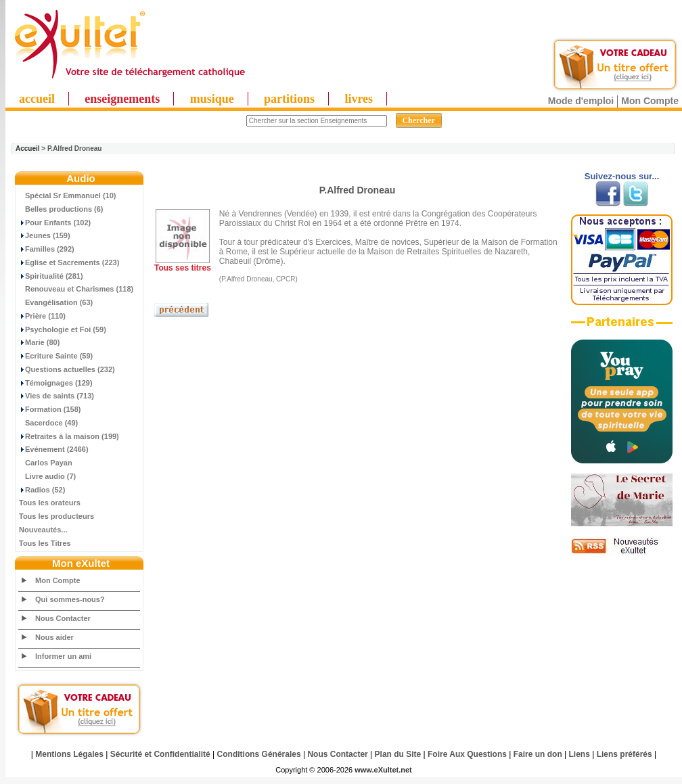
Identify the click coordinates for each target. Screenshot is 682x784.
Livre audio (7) (47, 476)
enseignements (122, 99)
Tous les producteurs (56, 516)
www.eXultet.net (383, 770)
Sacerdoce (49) (48, 423)
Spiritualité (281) (51, 276)
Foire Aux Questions (467, 754)
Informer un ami (63, 656)
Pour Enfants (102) (55, 223)
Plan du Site (398, 754)
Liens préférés (624, 754)
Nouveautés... (43, 530)
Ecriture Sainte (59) (56, 356)
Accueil (28, 148)
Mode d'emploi (581, 101)
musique (212, 99)
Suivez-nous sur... (622, 176)
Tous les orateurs (50, 503)
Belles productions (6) (61, 209)
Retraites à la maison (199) (69, 436)
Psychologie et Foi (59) (63, 329)
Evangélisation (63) (56, 302)
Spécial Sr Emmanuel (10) (68, 195)
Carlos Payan (46, 463)
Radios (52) (42, 490)
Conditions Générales (259, 754)
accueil (37, 99)
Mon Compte (650, 101)
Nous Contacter (63, 618)
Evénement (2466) (54, 449)
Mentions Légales (69, 754)
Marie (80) (39, 342)
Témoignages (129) (56, 383)
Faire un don (538, 754)
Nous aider (54, 637)
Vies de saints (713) (56, 396)
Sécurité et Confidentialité (160, 754)
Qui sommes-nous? (70, 599)
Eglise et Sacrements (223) (69, 262)
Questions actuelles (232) (67, 369)
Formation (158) (50, 409)
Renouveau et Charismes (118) (76, 289)
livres (359, 99)
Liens (579, 754)
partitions (289, 99)
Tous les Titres (45, 543)
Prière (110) (42, 316)
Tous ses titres (183, 268)
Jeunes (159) (45, 235)
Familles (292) (47, 249)
